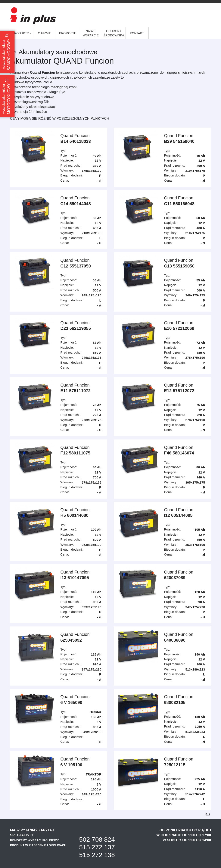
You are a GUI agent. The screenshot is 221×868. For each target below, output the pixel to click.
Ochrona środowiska (114, 33)
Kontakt (137, 33)
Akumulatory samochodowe (58, 52)
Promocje (68, 33)
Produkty (22, 33)
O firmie (44, 33)
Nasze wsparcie (91, 33)
